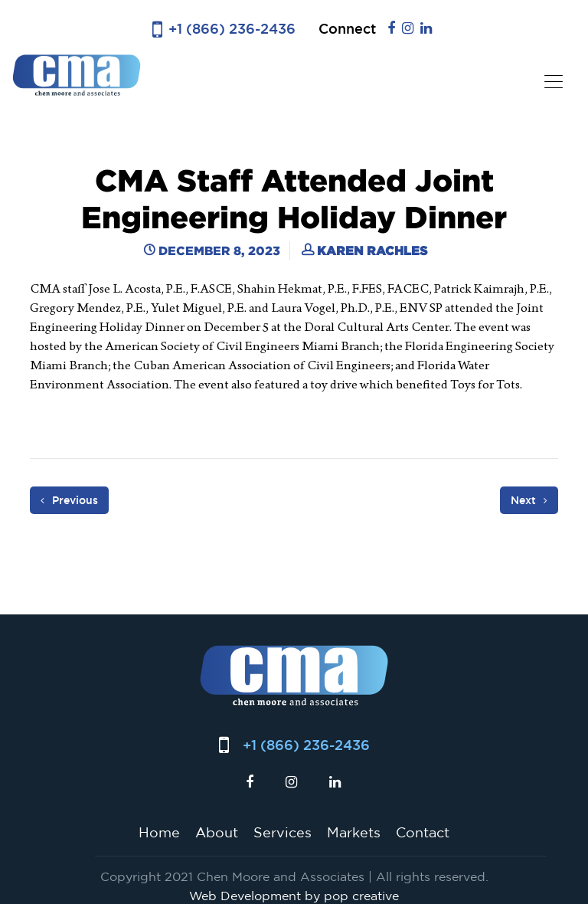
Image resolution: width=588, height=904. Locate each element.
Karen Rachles (372, 251)
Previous (69, 500)
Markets (354, 832)
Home (159, 832)
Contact (423, 832)
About (217, 832)
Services (283, 832)
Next (529, 500)
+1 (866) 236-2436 (232, 29)
